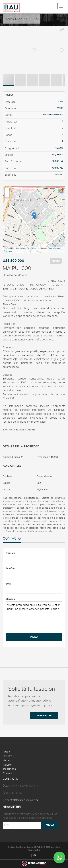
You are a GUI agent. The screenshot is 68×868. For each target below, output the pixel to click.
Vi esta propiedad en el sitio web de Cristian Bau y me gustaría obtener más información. (34, 613)
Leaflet (7, 248)
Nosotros (8, 756)
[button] (62, 30)
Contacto (8, 773)
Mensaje (11, 599)
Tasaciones (9, 769)
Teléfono (11, 568)
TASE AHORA (44, 715)
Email (9, 584)
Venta (6, 760)
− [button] (7, 195)
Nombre (11, 553)
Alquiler (7, 765)
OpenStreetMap (29, 248)
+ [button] (7, 190)
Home (6, 752)
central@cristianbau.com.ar (22, 800)
